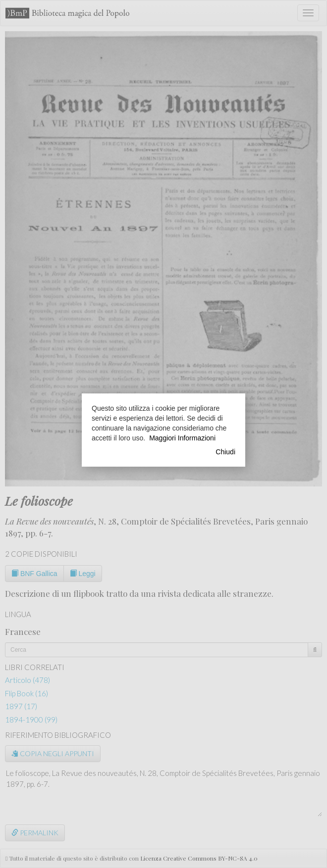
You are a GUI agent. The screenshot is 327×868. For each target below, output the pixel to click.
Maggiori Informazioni (182, 438)
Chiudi (225, 452)
